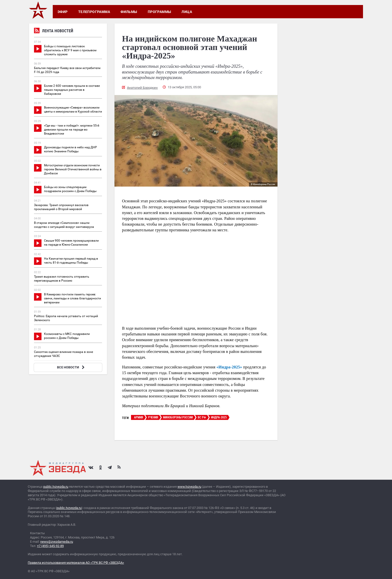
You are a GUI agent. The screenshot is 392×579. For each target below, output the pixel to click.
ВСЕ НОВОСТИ (71, 367)
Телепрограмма (94, 12)
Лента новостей (54, 31)
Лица (187, 12)
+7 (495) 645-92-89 (50, 546)
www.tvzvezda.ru (189, 487)
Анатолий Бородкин (142, 88)
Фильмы (129, 12)
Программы (159, 12)
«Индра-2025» (229, 367)
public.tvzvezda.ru (56, 487)
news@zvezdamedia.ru (57, 542)
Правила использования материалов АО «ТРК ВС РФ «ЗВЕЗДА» (76, 563)
